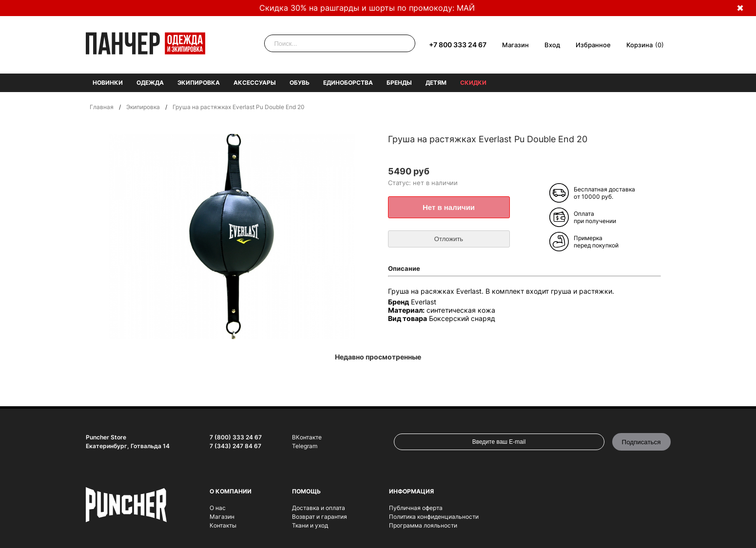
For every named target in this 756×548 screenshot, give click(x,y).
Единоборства (348, 83)
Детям (436, 83)
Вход (552, 45)
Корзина (640, 45)
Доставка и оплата (319, 508)
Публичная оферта (416, 508)
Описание (404, 268)
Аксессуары (255, 83)
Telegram (305, 446)
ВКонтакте (307, 437)
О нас (218, 508)
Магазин (515, 45)
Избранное (593, 45)
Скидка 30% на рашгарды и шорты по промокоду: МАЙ (367, 8)
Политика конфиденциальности (434, 517)
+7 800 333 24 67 (458, 45)
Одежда (150, 83)
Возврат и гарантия (320, 517)
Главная (102, 107)
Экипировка (199, 83)
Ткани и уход (310, 525)
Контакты (223, 525)
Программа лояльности (423, 525)
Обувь (300, 83)
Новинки (108, 83)
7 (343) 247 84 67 (235, 446)
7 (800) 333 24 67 (236, 437)
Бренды (399, 83)
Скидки (473, 83)
